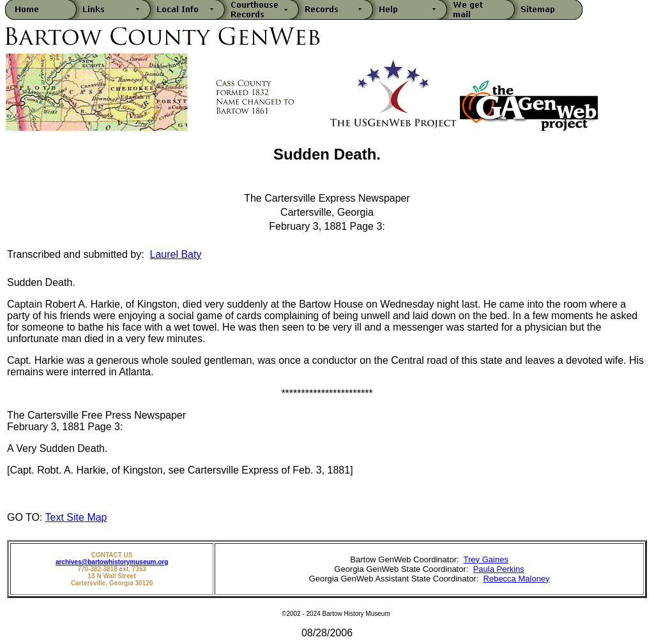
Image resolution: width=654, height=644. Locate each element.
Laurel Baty (176, 254)
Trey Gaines (486, 559)
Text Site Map (76, 517)
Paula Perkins (499, 569)
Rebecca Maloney (517, 579)
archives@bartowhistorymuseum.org (112, 562)
